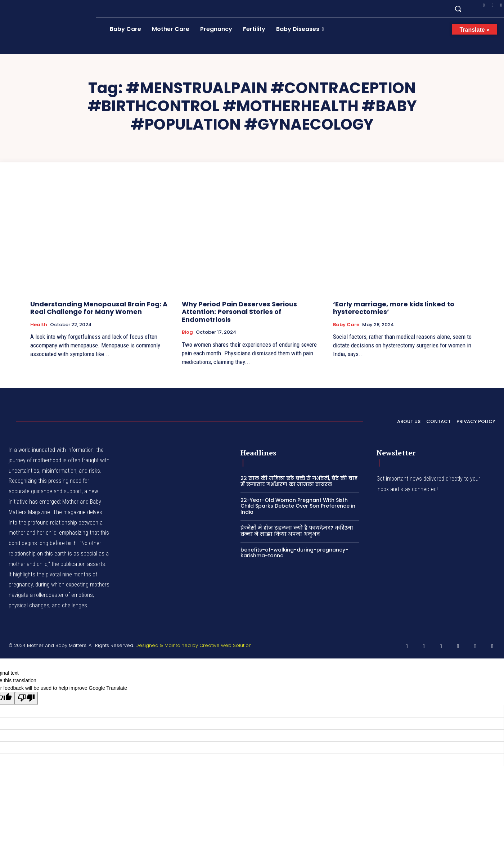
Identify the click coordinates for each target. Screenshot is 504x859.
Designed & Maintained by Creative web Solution (193, 645)
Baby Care (346, 325)
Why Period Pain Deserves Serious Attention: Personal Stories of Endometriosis (239, 312)
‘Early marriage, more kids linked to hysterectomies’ (394, 308)
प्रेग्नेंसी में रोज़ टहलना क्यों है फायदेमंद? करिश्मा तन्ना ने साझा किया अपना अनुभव (297, 531)
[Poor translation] (26, 698)
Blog (187, 332)
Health (39, 325)
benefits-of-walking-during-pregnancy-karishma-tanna (294, 553)
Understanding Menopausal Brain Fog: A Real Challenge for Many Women (99, 308)
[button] (458, 9)
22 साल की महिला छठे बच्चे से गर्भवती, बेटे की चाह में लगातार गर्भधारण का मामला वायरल (299, 481)
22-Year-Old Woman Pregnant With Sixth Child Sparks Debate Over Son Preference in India (298, 506)
